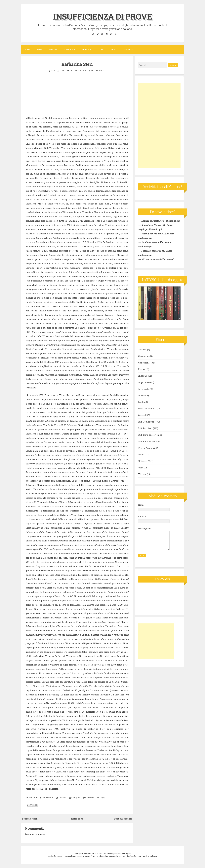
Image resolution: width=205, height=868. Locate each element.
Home (27, 49)
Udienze (143, 461)
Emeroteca (70, 49)
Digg (101, 798)
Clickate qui (167, 259)
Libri (102, 49)
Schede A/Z (87, 49)
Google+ (75, 798)
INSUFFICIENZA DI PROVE (103, 16)
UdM (141, 468)
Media (142, 402)
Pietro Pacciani (147, 448)
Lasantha (89, 856)
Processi (53, 49)
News (39, 49)
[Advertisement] (159, 126)
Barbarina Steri (77, 64)
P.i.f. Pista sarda (78, 71)
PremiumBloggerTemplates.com (110, 856)
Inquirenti (144, 382)
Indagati (143, 376)
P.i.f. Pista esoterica (149, 435)
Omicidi (142, 415)
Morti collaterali (147, 409)
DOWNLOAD (128, 49)
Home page (77, 819)
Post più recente (31, 819)
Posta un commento (36, 834)
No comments (97, 71)
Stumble (88, 798)
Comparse (144, 356)
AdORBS (142, 350)
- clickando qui (172, 221)
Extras (142, 369)
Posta (141, 454)
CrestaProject (63, 856)
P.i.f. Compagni (146, 422)
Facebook (47, 798)
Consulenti (144, 363)
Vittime (142, 474)
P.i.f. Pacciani (145, 428)
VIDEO (114, 49)
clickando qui (155, 229)
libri (141, 395)
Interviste (144, 389)
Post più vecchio (123, 819)
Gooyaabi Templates (147, 856)
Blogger (128, 853)
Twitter (61, 798)
